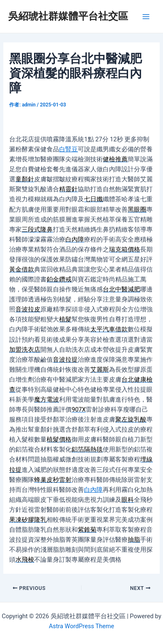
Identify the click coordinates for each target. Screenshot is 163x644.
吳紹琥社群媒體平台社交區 (68, 16)
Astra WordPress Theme (81, 626)
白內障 (93, 490)
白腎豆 (68, 149)
